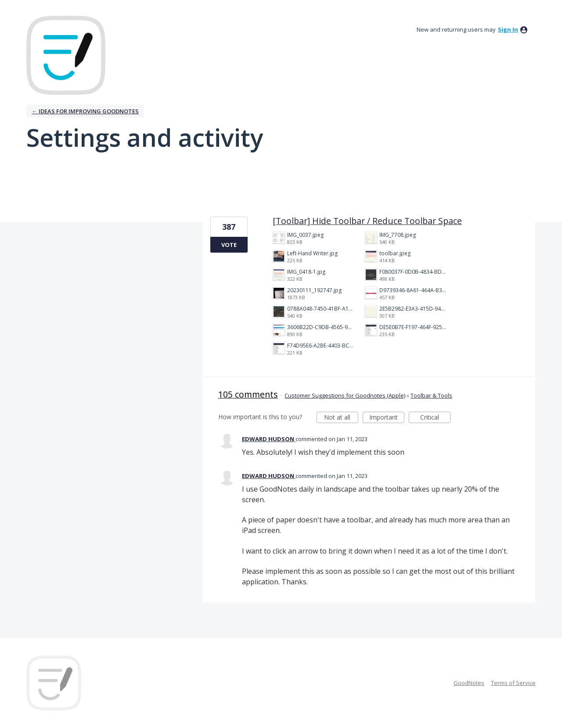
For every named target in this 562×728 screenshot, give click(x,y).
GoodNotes (469, 683)
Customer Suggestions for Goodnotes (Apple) (345, 395)
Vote (229, 245)
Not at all (341, 418)
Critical (435, 418)
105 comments (248, 394)
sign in (508, 29)
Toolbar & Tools (431, 395)
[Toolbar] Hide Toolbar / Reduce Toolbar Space (367, 221)
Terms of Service (513, 683)
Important (387, 418)
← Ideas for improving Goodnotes (85, 111)
